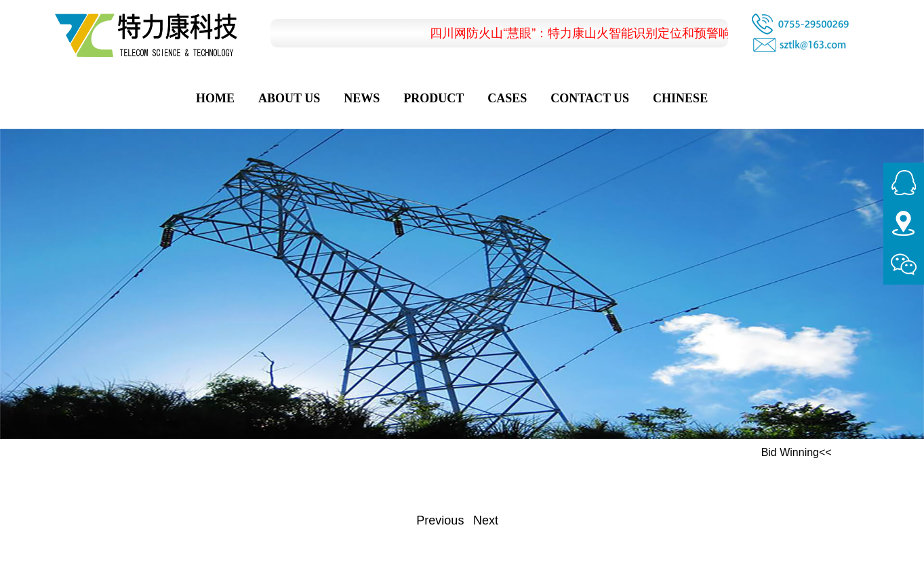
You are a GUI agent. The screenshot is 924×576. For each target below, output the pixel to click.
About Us (289, 98)
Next (486, 520)
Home (215, 98)
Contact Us (590, 98)
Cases (507, 98)
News (362, 98)
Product (434, 98)
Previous (440, 520)
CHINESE (680, 98)
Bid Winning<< (797, 452)
